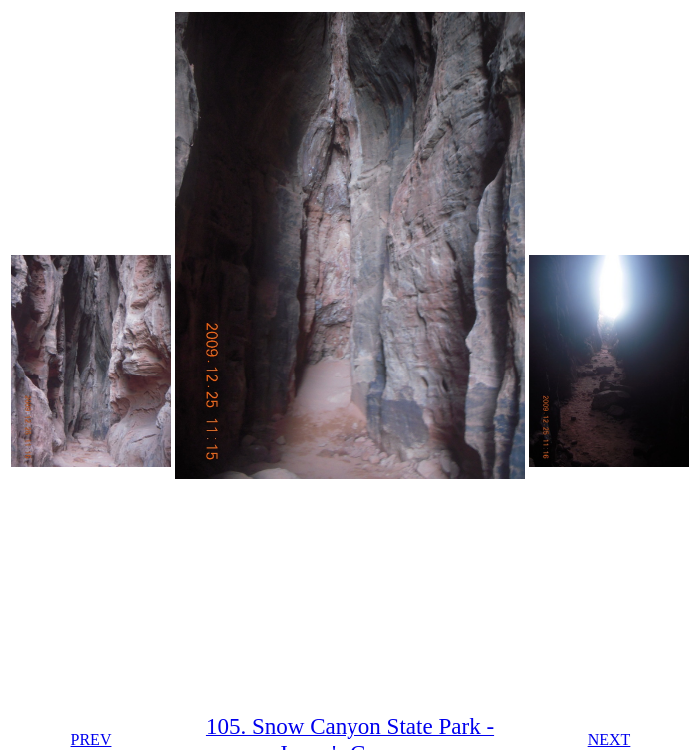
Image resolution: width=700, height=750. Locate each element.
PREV (91, 740)
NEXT (610, 740)
